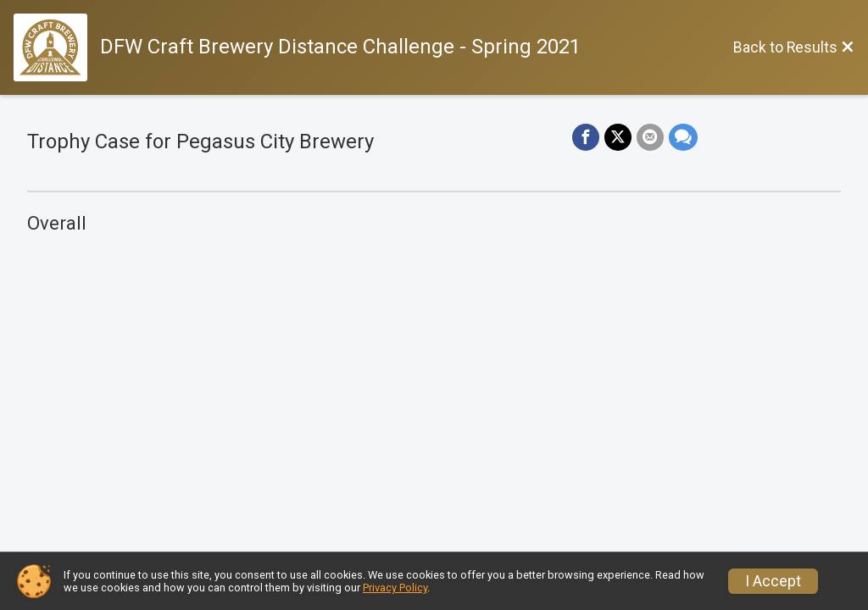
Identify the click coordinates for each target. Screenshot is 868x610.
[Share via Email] (650, 137)
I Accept (773, 581)
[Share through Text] (683, 137)
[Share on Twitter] (618, 137)
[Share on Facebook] (586, 137)
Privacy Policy (395, 588)
